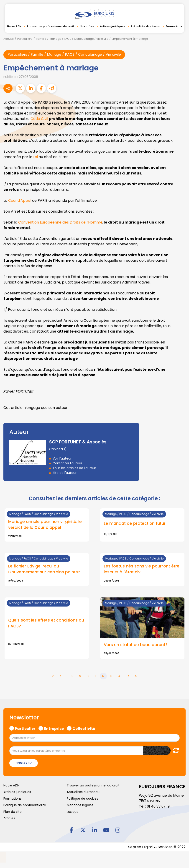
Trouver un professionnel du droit (50, 26)
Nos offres (87, 26)
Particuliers (25, 39)
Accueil (9, 39)
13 (111, 676)
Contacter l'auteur (67, 463)
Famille (41, 39)
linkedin (94, 830)
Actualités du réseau (146, 26)
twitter (83, 830)
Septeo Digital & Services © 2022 (157, 847)
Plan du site (13, 812)
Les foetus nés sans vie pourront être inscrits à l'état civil (142, 570)
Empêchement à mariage (130, 39)
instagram (118, 830)
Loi (36, 157)
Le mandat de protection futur (135, 524)
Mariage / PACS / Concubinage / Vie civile (79, 39)
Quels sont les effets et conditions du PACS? (46, 624)
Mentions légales (80, 805)
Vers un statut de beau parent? (136, 645)
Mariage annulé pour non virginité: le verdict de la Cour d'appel (45, 525)
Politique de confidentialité (25, 805)
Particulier (25, 728)
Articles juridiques (113, 26)
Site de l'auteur (65, 473)
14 (119, 676)
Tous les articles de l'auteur (74, 468)
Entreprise (54, 728)
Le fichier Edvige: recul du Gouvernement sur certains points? (44, 570)
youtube (106, 830)
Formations (174, 26)
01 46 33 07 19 (159, 807)
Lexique (73, 812)
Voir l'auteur (62, 458)
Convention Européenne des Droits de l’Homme (61, 222)
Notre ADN (14, 26)
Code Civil (39, 119)
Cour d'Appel (20, 200)
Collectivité (84, 728)
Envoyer (24, 763)
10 (88, 676)
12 (103, 676)
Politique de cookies (82, 799)
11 (96, 676)
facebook (71, 830)
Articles (9, 818)
